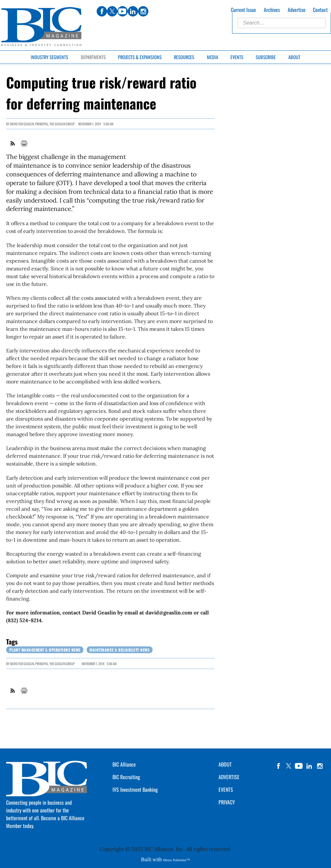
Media (213, 57)
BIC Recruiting (126, 777)
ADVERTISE (229, 777)
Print (24, 143)
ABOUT (225, 764)
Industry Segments (49, 57)
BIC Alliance (124, 764)
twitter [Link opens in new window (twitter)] (112, 11)
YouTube (299, 766)
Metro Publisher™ (177, 860)
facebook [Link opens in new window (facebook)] (102, 11)
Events (237, 57)
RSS (13, 143)
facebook (278, 766)
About (294, 57)
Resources (184, 57)
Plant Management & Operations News (45, 650)
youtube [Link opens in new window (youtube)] (123, 11)
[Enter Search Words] (282, 23)
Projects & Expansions (140, 57)
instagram (320, 766)
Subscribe (266, 57)
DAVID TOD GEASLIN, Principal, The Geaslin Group (42, 124)
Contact (320, 10)
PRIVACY (227, 802)
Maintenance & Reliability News (119, 650)
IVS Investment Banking (135, 790)
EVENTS (226, 790)
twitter (289, 766)
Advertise (297, 10)
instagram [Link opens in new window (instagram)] (143, 11)
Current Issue (243, 10)
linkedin (309, 766)
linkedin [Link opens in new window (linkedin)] (133, 11)
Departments (93, 57)
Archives (272, 10)
